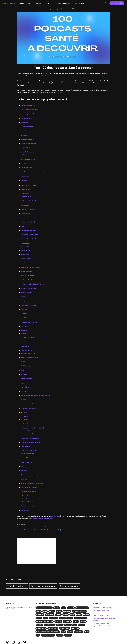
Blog (30, 3)
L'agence (49, 3)
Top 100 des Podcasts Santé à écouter (67, 9)
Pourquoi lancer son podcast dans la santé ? (32, 527)
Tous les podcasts (17, 586)
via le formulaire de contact (43, 518)
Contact (39, 3)
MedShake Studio (15, 609)
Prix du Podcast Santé (63, 3)
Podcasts (21, 3)
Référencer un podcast (117, 3)
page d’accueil (55, 516)
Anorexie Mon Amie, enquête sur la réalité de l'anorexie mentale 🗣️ (39, 530)
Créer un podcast (69, 586)
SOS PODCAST (79, 3)
